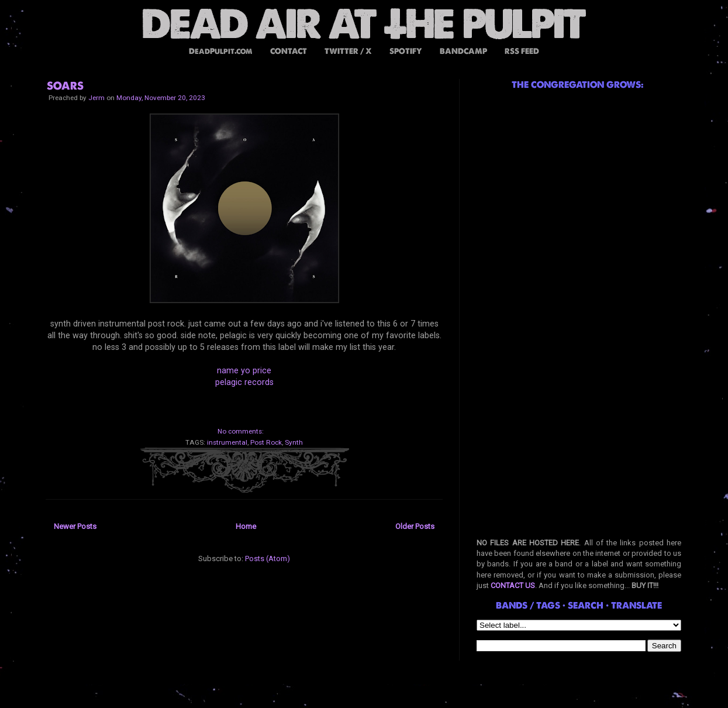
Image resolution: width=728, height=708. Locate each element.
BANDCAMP (463, 51)
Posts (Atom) (268, 559)
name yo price (244, 370)
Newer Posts (75, 526)
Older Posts (415, 526)
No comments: (241, 431)
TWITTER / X (348, 51)
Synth (294, 442)
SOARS (65, 86)
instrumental (227, 442)
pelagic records (244, 382)
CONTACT (289, 51)
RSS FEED (522, 51)
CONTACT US (513, 585)
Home (246, 526)
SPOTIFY (406, 51)
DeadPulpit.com (221, 51)
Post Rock (266, 442)
